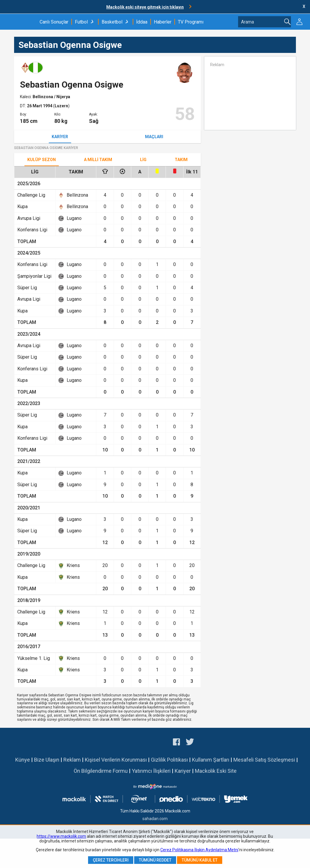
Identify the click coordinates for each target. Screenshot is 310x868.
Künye (23, 760)
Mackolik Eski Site (216, 771)
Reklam (72, 760)
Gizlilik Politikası (169, 760)
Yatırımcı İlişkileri (151, 771)
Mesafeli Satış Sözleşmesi (264, 760)
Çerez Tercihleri (111, 860)
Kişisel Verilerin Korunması (116, 760)
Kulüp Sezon (42, 160)
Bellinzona (43, 97)
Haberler (163, 22)
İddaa (142, 22)
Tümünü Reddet (155, 860)
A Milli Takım (98, 160)
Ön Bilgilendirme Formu (101, 771)
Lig (143, 160)
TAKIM (181, 160)
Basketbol (112, 22)
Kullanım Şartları (211, 760)
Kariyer (60, 137)
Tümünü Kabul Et (200, 860)
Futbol (81, 22)
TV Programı (191, 22)
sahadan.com (155, 819)
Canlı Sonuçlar (54, 22)
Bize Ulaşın (47, 760)
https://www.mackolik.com (61, 836)
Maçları (154, 137)
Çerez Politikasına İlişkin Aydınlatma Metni (199, 850)
